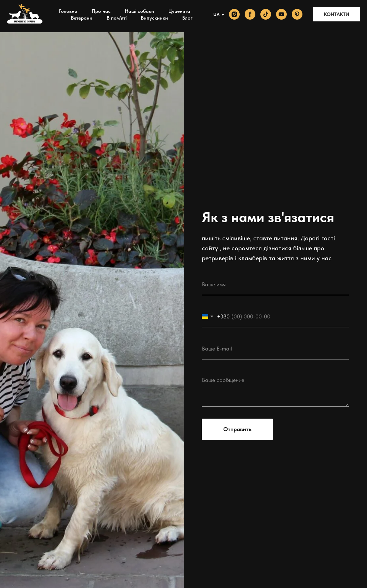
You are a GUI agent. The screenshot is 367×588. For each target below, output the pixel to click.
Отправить (237, 429)
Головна (68, 11)
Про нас (101, 11)
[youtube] (281, 14)
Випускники (154, 18)
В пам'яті (117, 18)
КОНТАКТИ (337, 14)
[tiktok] (266, 14)
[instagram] (234, 14)
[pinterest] (297, 14)
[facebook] (250, 14)
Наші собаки (139, 11)
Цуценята (179, 11)
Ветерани (82, 18)
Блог (187, 18)
